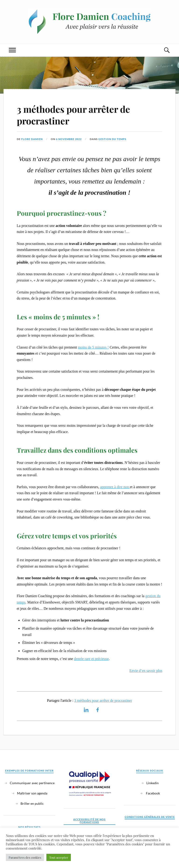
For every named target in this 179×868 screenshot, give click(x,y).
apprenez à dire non (115, 487)
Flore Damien (32, 139)
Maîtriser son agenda (32, 793)
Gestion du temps (112, 139)
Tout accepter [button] (59, 857)
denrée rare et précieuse (91, 659)
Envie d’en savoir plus (146, 671)
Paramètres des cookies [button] (25, 857)
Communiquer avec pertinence (32, 783)
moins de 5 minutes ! (93, 347)
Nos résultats (29, 827)
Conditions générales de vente (150, 817)
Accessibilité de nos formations (89, 821)
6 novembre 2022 (69, 139)
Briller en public (32, 803)
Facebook (153, 793)
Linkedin (153, 783)
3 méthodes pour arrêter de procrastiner (73, 115)
